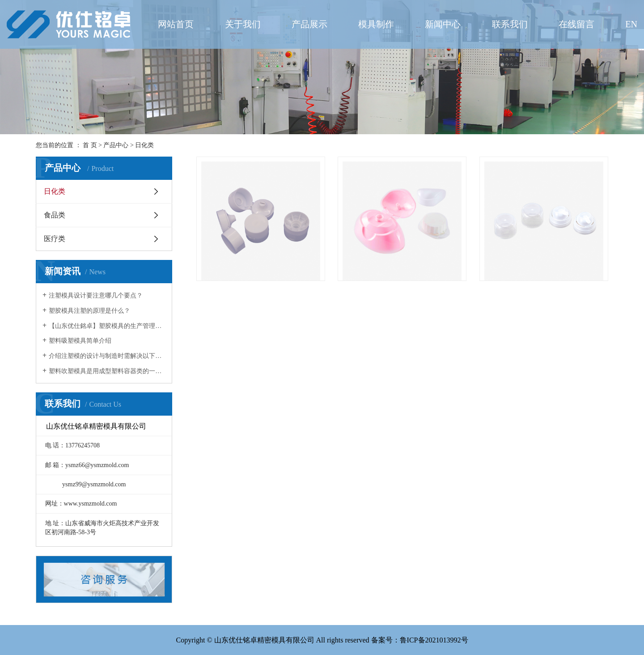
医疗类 (55, 239)
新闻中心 (443, 24)
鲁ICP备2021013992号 (434, 640)
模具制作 (376, 24)
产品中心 (116, 145)
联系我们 (510, 24)
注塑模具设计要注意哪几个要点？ (96, 296)
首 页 (90, 145)
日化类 (144, 145)
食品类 (55, 215)
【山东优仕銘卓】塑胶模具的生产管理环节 (107, 326)
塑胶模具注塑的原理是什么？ (89, 311)
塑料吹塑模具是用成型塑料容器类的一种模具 (107, 371)
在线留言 (576, 24)
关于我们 (243, 24)
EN (631, 24)
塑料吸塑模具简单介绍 (80, 341)
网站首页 (176, 24)
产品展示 (309, 24)
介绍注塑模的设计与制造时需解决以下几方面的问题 (107, 356)
